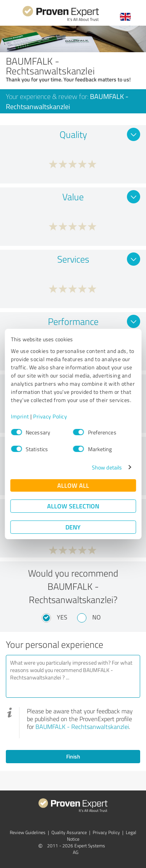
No (97, 617)
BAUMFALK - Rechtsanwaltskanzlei (82, 727)
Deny (73, 527)
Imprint (20, 416)
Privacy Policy (50, 416)
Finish (73, 756)
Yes (62, 617)
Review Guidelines (28, 832)
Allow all (73, 485)
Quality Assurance (69, 832)
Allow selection (73, 506)
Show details (107, 467)
